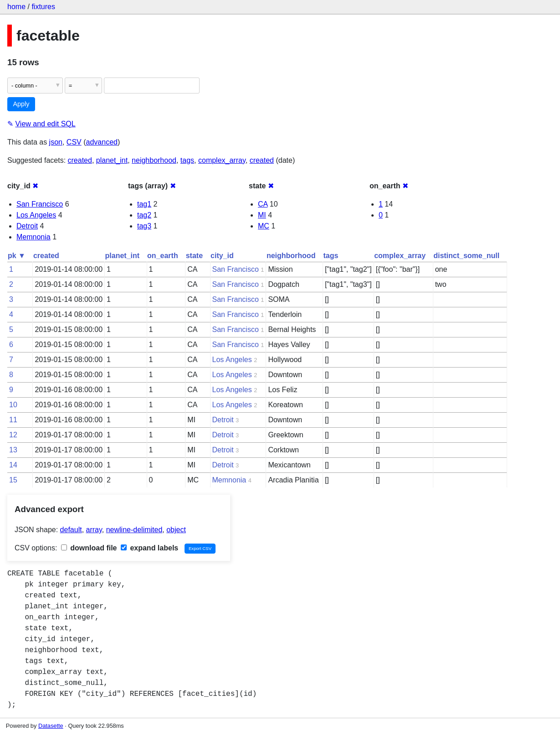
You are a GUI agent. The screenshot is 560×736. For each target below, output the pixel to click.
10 (13, 405)
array (94, 530)
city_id (222, 256)
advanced (102, 142)
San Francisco (40, 204)
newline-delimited (134, 530)
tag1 (144, 204)
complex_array (222, 160)
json (56, 142)
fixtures (43, 7)
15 (13, 480)
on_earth (163, 256)
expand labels (149, 548)
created (80, 160)
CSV (74, 142)
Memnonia (33, 237)
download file (89, 548)
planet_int (112, 160)
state (194, 256)
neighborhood (154, 160)
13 (13, 450)
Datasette (51, 726)
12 (13, 435)
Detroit (27, 226)
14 (13, 465)
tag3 (144, 226)
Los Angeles (36, 215)
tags (187, 160)
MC (264, 226)
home (16, 7)
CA (263, 204)
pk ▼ (17, 256)
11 (13, 420)
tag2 (144, 215)
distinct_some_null (466, 256)
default (71, 530)
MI (262, 215)
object (176, 530)
